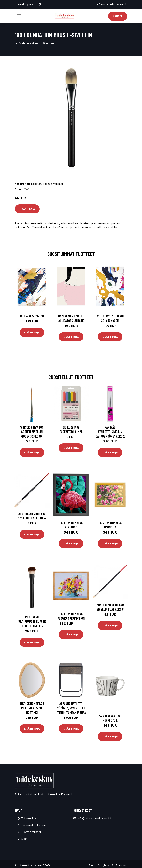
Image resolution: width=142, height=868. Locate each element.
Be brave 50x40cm (32, 316)
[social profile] (40, 4)
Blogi (24, 839)
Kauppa (118, 16)
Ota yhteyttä (105, 865)
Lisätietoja (27, 209)
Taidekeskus (29, 818)
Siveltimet (49, 43)
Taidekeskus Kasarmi (34, 825)
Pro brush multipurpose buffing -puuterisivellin (32, 621)
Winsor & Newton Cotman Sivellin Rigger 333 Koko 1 (32, 432)
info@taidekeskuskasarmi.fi (112, 4)
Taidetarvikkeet (29, 43)
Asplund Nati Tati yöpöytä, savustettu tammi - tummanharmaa (71, 708)
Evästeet (121, 865)
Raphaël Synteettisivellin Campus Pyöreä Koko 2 (110, 432)
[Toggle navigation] (19, 16)
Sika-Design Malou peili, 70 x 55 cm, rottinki (32, 708)
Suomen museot (31, 832)
